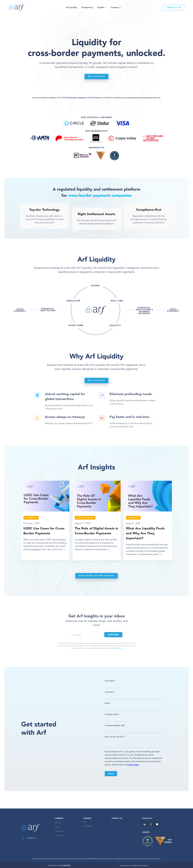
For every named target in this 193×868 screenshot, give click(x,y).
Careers (57, 826)
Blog (85, 821)
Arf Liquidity (71, 7)
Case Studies (88, 825)
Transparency (87, 7)
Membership (59, 834)
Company (115, 7)
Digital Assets (85, 518)
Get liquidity (96, 77)
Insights (101, 7)
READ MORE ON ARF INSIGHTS (97, 575)
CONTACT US (173, 8)
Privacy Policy (59, 830)
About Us (58, 822)
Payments (31, 518)
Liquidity (133, 518)
